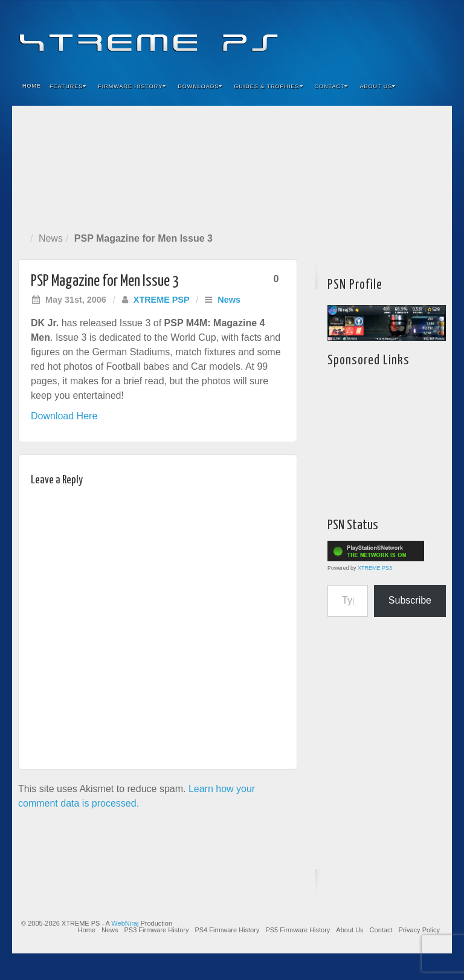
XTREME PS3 (375, 568)
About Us (378, 86)
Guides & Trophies (268, 86)
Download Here (64, 416)
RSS (435, 35)
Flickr (386, 35)
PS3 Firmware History (156, 930)
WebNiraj (125, 923)
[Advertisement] (232, 166)
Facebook (353, 35)
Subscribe (410, 600)
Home (32, 86)
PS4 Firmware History (227, 930)
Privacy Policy (419, 930)
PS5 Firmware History (298, 930)
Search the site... (435, 86)
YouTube (418, 35)
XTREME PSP (162, 300)
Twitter (402, 35)
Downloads (200, 86)
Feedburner (369, 35)
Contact (332, 86)
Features (68, 86)
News (51, 238)
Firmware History (132, 86)
